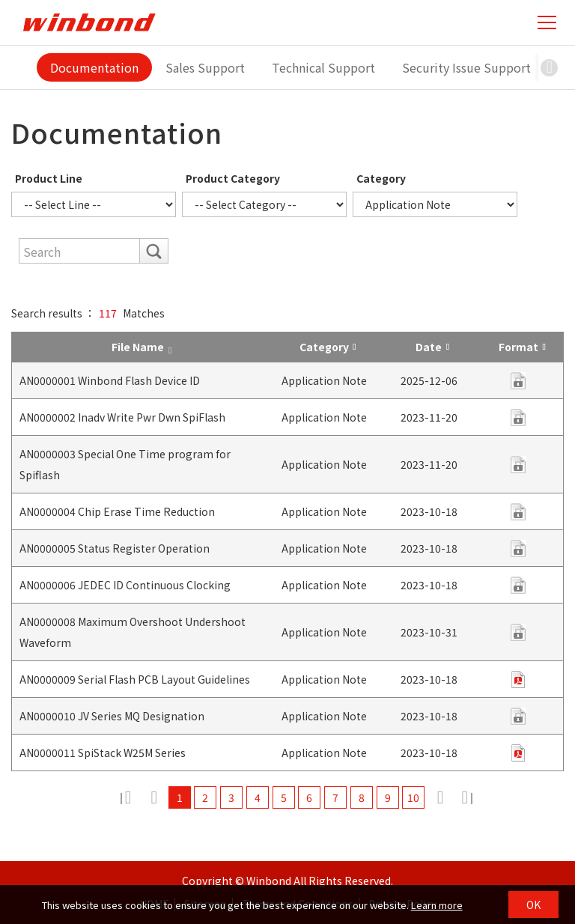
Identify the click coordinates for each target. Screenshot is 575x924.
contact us (518, 465)
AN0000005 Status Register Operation (115, 548)
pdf (518, 381)
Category (381, 178)
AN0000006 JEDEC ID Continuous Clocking (125, 585)
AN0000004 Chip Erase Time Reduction (117, 511)
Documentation (94, 67)
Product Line (49, 178)
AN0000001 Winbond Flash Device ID (110, 380)
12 (466, 797)
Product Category (233, 178)
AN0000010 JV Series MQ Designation (112, 716)
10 (414, 797)
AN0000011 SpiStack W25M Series (103, 753)
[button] (550, 67)
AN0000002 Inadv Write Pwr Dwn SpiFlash (122, 417)
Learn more (437, 905)
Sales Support (205, 67)
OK (533, 905)
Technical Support (323, 67)
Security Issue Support (466, 67)
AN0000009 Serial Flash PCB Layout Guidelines (135, 679)
